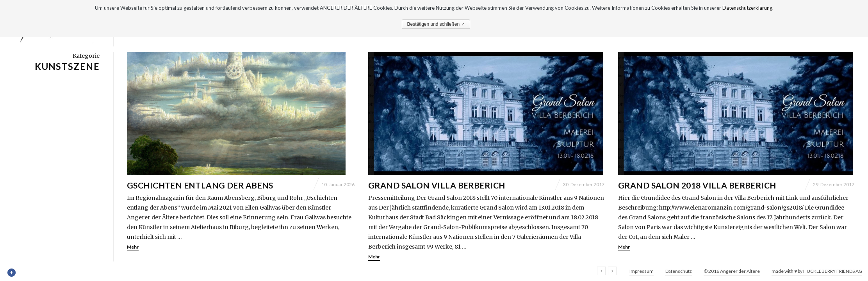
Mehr (133, 247)
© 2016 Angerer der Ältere (732, 271)
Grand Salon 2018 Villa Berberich (697, 185)
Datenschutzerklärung (747, 8)
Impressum (642, 271)
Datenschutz (679, 271)
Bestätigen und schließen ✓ (436, 24)
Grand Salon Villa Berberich (437, 185)
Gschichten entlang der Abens (200, 185)
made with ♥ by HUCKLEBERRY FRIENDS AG (817, 271)
